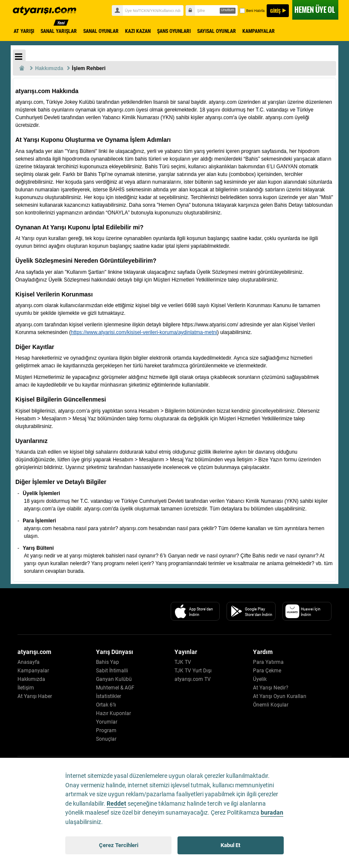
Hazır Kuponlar (113, 713)
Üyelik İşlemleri (41, 493)
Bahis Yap (108, 662)
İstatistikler (109, 696)
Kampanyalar (33, 671)
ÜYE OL (315, 10)
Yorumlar (107, 722)
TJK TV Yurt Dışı (193, 671)
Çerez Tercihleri (119, 845)
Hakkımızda (31, 679)
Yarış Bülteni (38, 548)
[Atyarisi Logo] (56, 611)
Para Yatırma (268, 662)
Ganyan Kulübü (114, 679)
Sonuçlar (106, 739)
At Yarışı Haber (35, 696)
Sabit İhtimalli (112, 671)
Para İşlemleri (39, 521)
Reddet (116, 804)
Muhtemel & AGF (115, 688)
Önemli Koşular (271, 705)
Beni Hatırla (252, 11)
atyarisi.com (52, 11)
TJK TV (183, 662)
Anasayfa (29, 662)
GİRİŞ (275, 11)
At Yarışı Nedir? (271, 688)
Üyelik (260, 679)
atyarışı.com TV (193, 679)
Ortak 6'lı (106, 705)
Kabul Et (230, 845)
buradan (272, 813)
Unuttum (228, 10)
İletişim (26, 688)
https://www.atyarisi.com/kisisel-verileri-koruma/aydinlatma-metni (144, 332)
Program (106, 730)
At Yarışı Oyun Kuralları (280, 696)
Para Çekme (267, 671)
